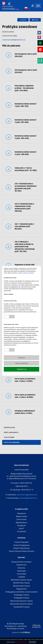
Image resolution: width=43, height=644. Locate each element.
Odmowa (22, 358)
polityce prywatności (29, 273)
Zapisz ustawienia (21, 363)
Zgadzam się (22, 369)
